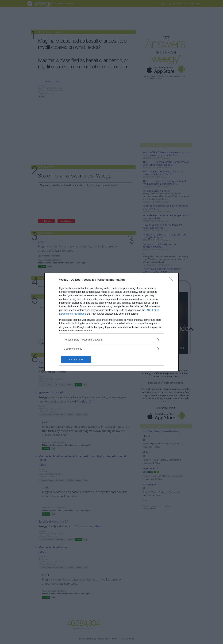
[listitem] (111, 340)
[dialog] (111, 322)
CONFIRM (78, 359)
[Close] (172, 280)
